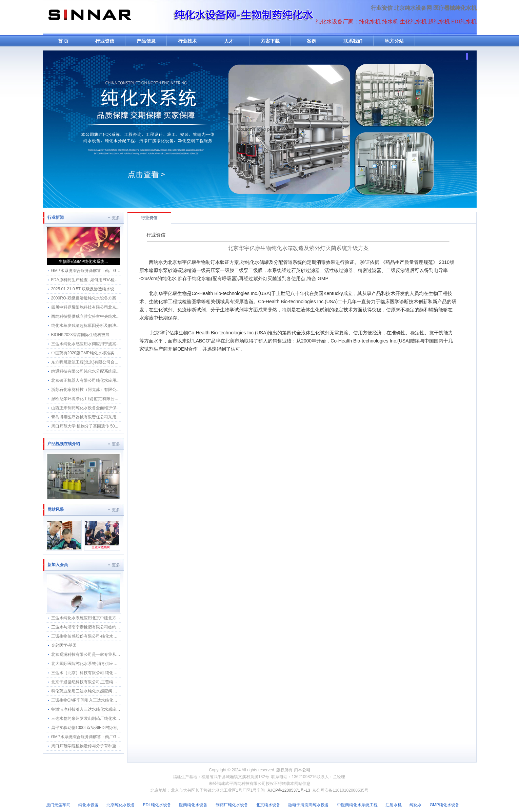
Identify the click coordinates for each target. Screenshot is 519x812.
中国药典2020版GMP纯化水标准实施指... (88, 353)
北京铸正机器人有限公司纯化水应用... (85, 380)
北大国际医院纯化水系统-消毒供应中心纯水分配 (95, 664)
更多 (116, 218)
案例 (312, 41)
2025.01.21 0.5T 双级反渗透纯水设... (85, 289)
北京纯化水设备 (121, 805)
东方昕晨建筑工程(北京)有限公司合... (85, 362)
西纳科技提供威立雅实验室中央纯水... (85, 316)
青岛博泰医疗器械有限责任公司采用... (85, 417)
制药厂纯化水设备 (232, 805)
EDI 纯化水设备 (157, 805)
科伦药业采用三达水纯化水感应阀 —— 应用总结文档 (99, 691)
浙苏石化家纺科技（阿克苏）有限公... (85, 390)
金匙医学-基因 (64, 645)
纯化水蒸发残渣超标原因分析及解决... (85, 326)
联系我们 (353, 41)
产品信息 (146, 41)
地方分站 (394, 41)
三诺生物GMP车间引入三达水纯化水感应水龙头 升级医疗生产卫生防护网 (117, 700)
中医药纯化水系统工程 (357, 805)
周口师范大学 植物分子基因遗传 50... (85, 426)
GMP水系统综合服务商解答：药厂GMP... (88, 271)
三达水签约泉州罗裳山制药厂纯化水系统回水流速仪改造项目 (106, 719)
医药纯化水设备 (193, 805)
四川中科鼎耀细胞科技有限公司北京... (85, 307)
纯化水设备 (88, 805)
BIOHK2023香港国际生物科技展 (80, 335)
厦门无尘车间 (58, 805)
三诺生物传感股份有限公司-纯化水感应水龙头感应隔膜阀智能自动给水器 (117, 636)
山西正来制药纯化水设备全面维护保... (85, 408)
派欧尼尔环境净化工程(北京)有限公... (85, 399)
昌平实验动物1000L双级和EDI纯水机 (85, 728)
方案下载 (270, 41)
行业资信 (382, 8)
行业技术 (187, 41)
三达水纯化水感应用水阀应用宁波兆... (85, 344)
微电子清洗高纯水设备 (308, 805)
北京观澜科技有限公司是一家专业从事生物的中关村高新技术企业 (110, 654)
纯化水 (416, 805)
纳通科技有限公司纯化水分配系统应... (85, 371)
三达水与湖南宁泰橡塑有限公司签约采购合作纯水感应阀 (102, 627)
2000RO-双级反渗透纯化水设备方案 (84, 298)
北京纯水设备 (268, 805)
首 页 (63, 41)
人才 (229, 41)
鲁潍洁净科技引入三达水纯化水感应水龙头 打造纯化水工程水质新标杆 (115, 709)
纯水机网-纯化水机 (89, 18)
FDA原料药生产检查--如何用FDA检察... (87, 280)
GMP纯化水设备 (445, 805)
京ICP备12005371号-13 (289, 790)
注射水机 (394, 805)
